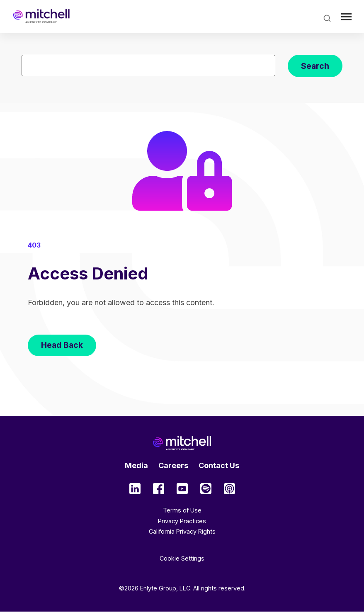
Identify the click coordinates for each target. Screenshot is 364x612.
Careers (173, 465)
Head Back (62, 345)
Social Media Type (135, 489)
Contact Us (219, 465)
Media (136, 465)
